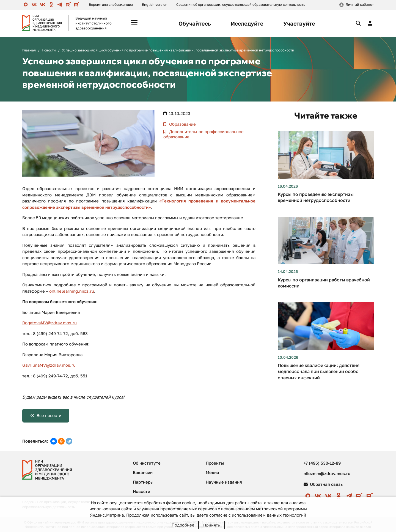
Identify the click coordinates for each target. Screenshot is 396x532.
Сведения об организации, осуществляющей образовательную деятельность (241, 5)
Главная (29, 50)
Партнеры (143, 482)
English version (155, 5)
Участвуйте (299, 23)
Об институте (147, 463)
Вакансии (143, 472)
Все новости (49, 415)
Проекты (215, 463)
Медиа (212, 472)
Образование (182, 124)
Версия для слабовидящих (111, 5)
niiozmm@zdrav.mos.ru (327, 473)
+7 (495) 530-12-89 (322, 463)
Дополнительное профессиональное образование (204, 134)
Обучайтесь (195, 23)
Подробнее (183, 525)
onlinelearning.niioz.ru (72, 291)
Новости (49, 50)
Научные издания (224, 482)
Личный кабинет (360, 5)
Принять (211, 525)
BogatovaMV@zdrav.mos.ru (50, 323)
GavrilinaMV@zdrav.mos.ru (49, 365)
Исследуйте (247, 23)
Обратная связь (323, 484)
